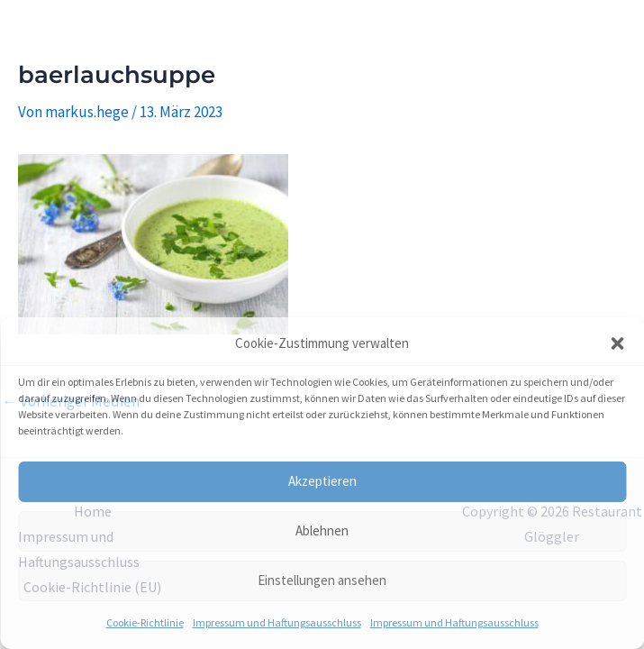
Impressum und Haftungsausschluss (277, 622)
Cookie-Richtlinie (145, 622)
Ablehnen (322, 530)
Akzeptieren (322, 481)
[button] (617, 343)
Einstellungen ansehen (322, 580)
